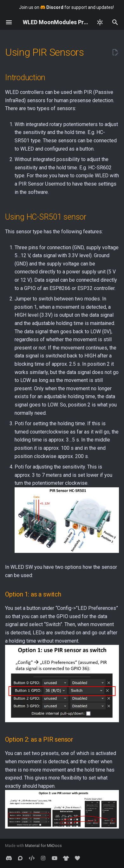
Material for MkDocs (43, 846)
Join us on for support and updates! (66, 7)
